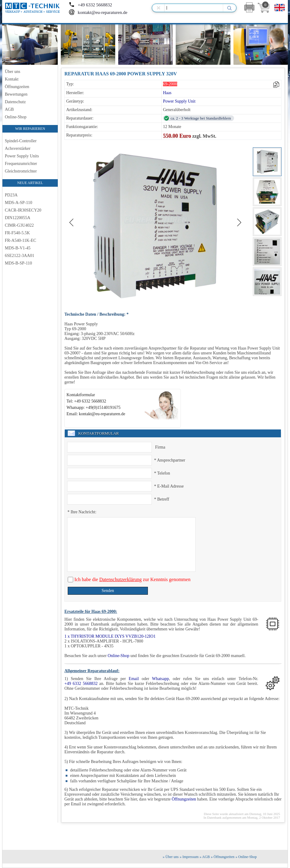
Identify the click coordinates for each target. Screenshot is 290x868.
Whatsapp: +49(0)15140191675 (94, 408)
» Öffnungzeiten (223, 857)
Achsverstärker (18, 148)
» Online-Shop (246, 857)
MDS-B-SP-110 (18, 263)
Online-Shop (16, 117)
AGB (9, 109)
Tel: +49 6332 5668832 (86, 401)
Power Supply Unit (179, 101)
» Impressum (189, 857)
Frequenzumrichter (21, 164)
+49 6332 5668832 (90, 5)
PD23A (11, 195)
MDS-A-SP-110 (19, 203)
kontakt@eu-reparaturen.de (98, 12)
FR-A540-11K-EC (21, 240)
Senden (108, 591)
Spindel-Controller (21, 141)
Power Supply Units (22, 156)
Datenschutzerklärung (120, 579)
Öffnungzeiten (17, 87)
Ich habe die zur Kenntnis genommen (132, 579)
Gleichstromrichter (21, 171)
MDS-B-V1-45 (18, 248)
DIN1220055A (18, 218)
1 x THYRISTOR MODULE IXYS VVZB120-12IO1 (110, 636)
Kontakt (12, 79)
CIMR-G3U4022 (19, 225)
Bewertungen (16, 94)
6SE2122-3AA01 (20, 256)
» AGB (205, 857)
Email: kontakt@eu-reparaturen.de (96, 414)
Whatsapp (160, 679)
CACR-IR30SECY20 (23, 210)
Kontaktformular (81, 395)
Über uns (13, 72)
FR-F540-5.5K (17, 233)
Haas (167, 93)
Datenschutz (15, 102)
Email (134, 679)
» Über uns (171, 857)
